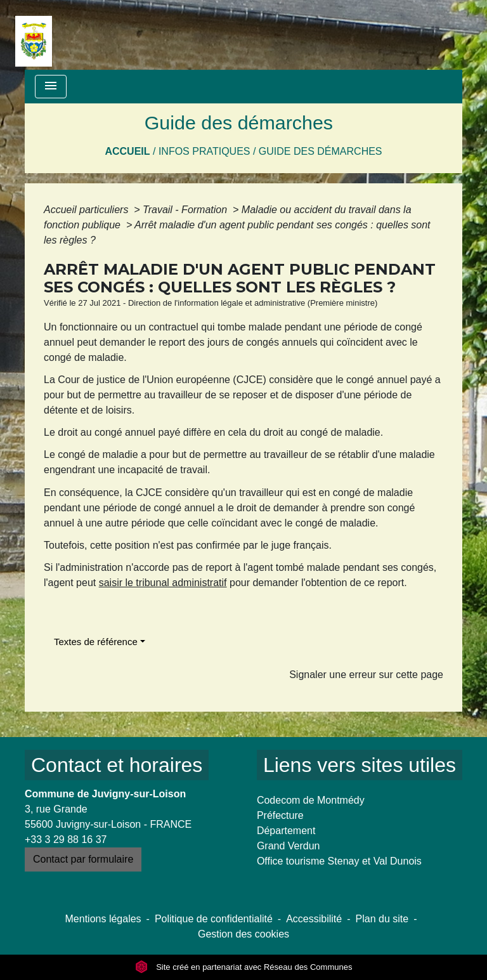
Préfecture (280, 815)
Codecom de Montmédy (311, 800)
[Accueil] (34, 35)
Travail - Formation (186, 210)
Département (286, 831)
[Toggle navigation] (51, 87)
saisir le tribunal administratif (163, 583)
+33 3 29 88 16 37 (66, 840)
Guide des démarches (321, 151)
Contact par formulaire (83, 859)
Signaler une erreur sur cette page (366, 675)
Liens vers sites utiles (360, 765)
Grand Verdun (289, 846)
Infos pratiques (205, 151)
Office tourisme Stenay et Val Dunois (339, 861)
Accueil (127, 151)
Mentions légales (103, 919)
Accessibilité (314, 919)
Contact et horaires (117, 765)
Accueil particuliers (88, 210)
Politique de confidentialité (214, 919)
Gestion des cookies (243, 934)
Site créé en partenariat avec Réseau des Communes (244, 967)
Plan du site (382, 919)
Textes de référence (96, 642)
